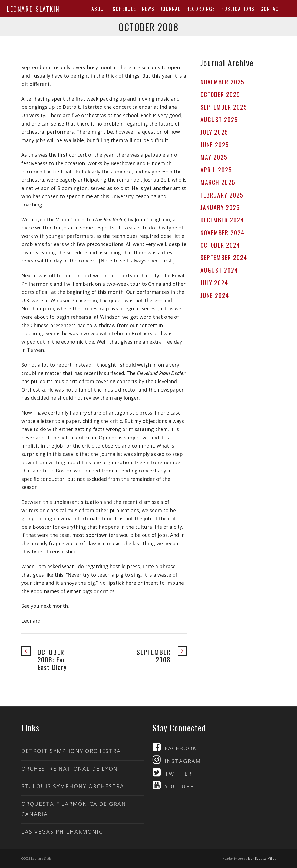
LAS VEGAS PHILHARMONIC (62, 832)
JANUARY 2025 (220, 207)
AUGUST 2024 (219, 270)
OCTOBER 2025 (220, 94)
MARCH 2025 (218, 182)
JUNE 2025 (215, 144)
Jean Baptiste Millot (262, 858)
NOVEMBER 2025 (222, 82)
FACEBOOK (181, 748)
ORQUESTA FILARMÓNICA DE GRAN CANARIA (74, 809)
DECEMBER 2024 (222, 220)
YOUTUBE (179, 786)
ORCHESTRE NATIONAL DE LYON (70, 769)
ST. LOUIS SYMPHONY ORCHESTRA (73, 786)
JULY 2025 (214, 132)
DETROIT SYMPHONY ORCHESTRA (71, 751)
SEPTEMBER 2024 (224, 257)
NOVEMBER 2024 (222, 232)
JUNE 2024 (215, 295)
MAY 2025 (214, 157)
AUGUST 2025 (219, 119)
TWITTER (178, 774)
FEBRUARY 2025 (222, 195)
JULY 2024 (214, 282)
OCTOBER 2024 (220, 245)
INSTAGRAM (183, 761)
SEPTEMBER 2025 (224, 107)
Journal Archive (227, 63)
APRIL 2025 (216, 170)
